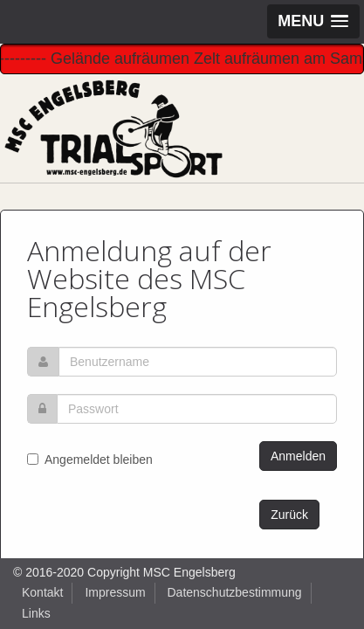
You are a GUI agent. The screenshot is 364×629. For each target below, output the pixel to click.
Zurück (289, 515)
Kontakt (42, 592)
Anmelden (298, 456)
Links (36, 613)
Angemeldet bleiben (90, 460)
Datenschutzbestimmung (235, 592)
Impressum (115, 592)
